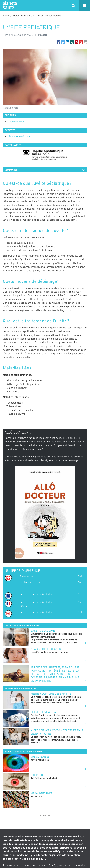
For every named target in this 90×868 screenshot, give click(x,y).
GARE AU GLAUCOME (43, 631)
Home (6, 15)
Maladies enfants (22, 15)
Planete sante (9, 6)
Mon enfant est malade (48, 15)
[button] (59, 42)
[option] (45, 155)
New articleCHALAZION (46, 649)
